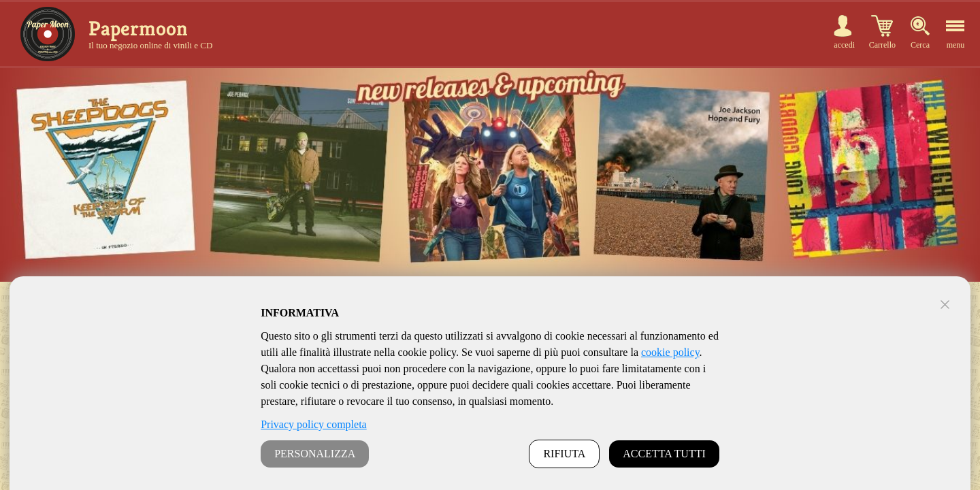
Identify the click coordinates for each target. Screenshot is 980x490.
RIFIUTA (564, 454)
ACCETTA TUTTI (664, 454)
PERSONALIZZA (315, 454)
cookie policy (670, 352)
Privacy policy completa (314, 424)
